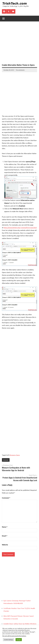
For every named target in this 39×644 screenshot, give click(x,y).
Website (5, 545)
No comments (20, 70)
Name (5, 527)
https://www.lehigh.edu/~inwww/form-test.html (20, 227)
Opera (18, 455)
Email (5, 536)
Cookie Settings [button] (8, 640)
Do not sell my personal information (14, 636)
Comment (6, 498)
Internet (6, 460)
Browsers (13, 455)
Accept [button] (19, 640)
